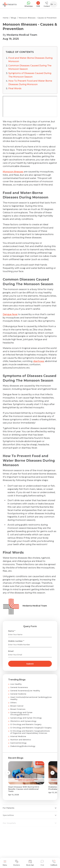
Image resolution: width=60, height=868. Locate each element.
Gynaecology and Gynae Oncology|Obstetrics (21, 713)
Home (6, 18)
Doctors (17, 863)
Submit (30, 664)
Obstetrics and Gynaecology (23, 721)
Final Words (15, 88)
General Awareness (19, 687)
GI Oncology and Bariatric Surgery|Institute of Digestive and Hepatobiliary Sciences (30, 732)
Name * (12, 631)
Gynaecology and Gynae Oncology (26, 718)
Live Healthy (16, 684)
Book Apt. (30, 863)
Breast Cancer (17, 706)
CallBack (54, 863)
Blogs (14, 18)
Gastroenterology (18, 743)
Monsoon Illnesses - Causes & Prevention (38, 18)
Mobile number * (16, 641)
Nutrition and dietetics (21, 740)
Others (13, 703)
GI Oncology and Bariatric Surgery (26, 724)
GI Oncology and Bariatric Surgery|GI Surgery (31, 728)
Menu (5, 863)
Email (11, 651)
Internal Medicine (18, 736)
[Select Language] (54, 4)
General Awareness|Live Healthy (25, 691)
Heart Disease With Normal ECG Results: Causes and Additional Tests (24, 789)
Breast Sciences (18, 709)
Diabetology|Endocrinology (23, 746)
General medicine (18, 694)
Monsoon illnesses (13, 172)
